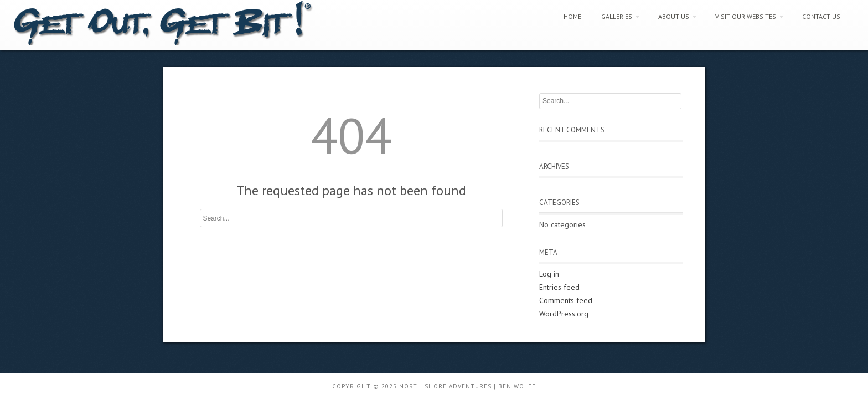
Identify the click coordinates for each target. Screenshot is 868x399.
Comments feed (566, 300)
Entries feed (559, 287)
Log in (549, 274)
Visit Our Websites (746, 16)
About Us (674, 16)
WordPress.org (564, 314)
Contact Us (821, 16)
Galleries (617, 16)
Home (572, 16)
